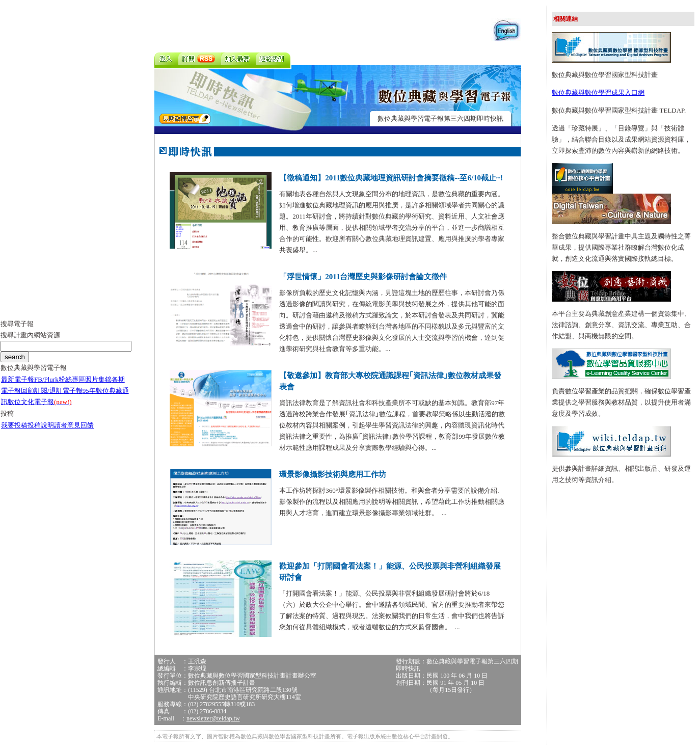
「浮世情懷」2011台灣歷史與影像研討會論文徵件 (363, 277)
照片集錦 (98, 379)
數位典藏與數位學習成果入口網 (598, 92)
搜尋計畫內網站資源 (30, 335)
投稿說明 (41, 425)
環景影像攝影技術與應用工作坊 (333, 474)
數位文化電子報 (40, 402)
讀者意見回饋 (74, 425)
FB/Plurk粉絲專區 (60, 379)
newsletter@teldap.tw (213, 718)
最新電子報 (18, 379)
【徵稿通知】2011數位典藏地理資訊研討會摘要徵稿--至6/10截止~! (391, 178)
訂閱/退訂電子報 (58, 391)
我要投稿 (14, 425)
